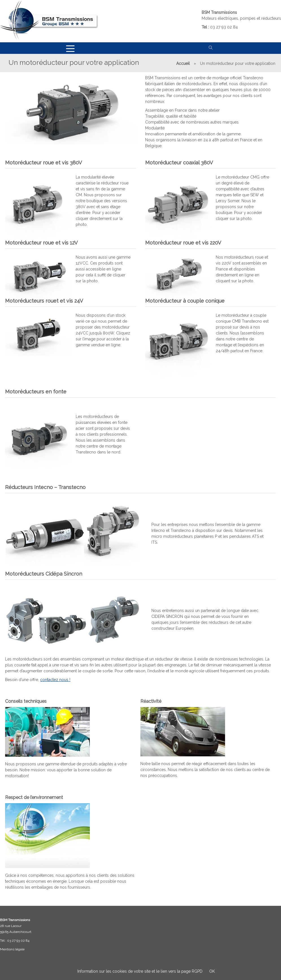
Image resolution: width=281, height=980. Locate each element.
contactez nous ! (56, 678)
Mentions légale (12, 949)
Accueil (183, 63)
